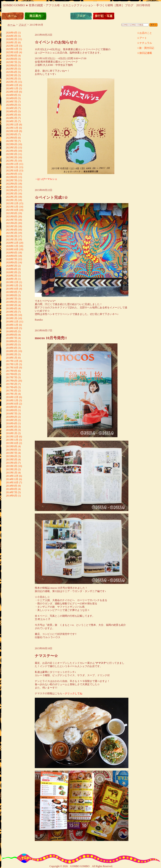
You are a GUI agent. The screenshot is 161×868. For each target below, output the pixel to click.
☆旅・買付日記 (146, 48)
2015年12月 (12, 437)
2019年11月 (12, 285)
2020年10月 (12, 249)
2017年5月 (12, 384)
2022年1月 (12, 200)
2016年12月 (12, 397)
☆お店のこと (144, 33)
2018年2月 (12, 354)
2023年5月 (12, 148)
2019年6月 (12, 302)
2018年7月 (12, 338)
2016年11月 (12, 400)
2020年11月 (12, 246)
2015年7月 (12, 453)
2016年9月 (12, 407)
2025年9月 (12, 56)
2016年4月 (12, 423)
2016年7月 (12, 414)
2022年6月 (12, 184)
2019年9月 (12, 292)
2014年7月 (12, 492)
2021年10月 (12, 210)
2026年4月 (12, 33)
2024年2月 (12, 118)
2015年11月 (12, 440)
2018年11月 (12, 325)
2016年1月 (12, 433)
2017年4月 (12, 387)
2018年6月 (12, 341)
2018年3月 (12, 351)
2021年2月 (12, 236)
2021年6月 (12, 223)
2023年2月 (12, 157)
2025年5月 (12, 69)
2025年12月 (12, 46)
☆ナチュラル (144, 43)
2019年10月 (12, 289)
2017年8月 (12, 374)
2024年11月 (12, 88)
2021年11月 (12, 207)
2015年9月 (12, 446)
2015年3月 (12, 466)
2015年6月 (12, 456)
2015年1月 (12, 473)
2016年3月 (12, 427)
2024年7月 (12, 102)
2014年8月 (12, 489)
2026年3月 (12, 36)
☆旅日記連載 (144, 53)
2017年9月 (12, 371)
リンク (127, 16)
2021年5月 (12, 226)
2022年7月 (12, 180)
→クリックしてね (72, 693)
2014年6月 (12, 496)
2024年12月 (12, 85)
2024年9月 (12, 95)
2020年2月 (12, 276)
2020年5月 (12, 266)
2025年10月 (12, 52)
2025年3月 (12, 75)
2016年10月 (12, 404)
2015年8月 (12, 450)
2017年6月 (12, 381)
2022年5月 (12, 187)
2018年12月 (12, 322)
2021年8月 (12, 216)
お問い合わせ (149, 16)
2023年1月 (12, 161)
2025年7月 (12, 62)
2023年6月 (12, 144)
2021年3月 (12, 233)
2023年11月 (12, 128)
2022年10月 (12, 171)
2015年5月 (12, 459)
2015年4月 (12, 463)
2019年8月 (12, 295)
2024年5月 (12, 108)
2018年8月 (12, 335)
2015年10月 (12, 443)
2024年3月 (12, 115)
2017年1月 (12, 394)
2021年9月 (12, 213)
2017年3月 (12, 391)
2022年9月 (12, 174)
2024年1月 (12, 121)
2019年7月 (12, 299)
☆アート (142, 38)
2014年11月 (12, 479)
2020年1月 (12, 279)
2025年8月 (12, 59)
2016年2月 (12, 430)
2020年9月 (12, 253)
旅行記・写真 (104, 16)
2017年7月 (12, 377)
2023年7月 (12, 141)
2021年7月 (12, 220)
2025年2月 (12, 79)
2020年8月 (12, 256)
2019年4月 (12, 308)
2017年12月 (12, 361)
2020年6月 (12, 262)
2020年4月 (12, 269)
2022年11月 (12, 167)
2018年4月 (12, 348)
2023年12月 (12, 125)
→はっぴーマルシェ (46, 179)
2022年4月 (12, 190)
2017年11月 (12, 364)
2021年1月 (12, 239)
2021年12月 (12, 203)
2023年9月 (12, 134)
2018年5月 (12, 345)
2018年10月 (12, 328)
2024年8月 (12, 98)
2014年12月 (12, 476)
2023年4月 (12, 151)
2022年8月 (12, 177)
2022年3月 (12, 194)
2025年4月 (12, 72)
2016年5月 (12, 420)
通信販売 (58, 16)
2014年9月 (12, 486)
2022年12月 (12, 164)
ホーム (13, 16)
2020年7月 (12, 259)
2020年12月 (12, 243)
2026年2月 (12, 39)
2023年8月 (12, 138)
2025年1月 (12, 82)
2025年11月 (12, 49)
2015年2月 (12, 469)
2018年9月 (12, 331)
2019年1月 (12, 318)
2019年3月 (12, 312)
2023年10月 (12, 131)
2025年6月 (12, 65)
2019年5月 (12, 305)
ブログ (81, 16)
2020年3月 (12, 272)
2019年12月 (12, 282)
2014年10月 (12, 482)
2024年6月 (12, 105)
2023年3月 (12, 154)
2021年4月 (12, 230)
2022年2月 (12, 197)
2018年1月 (12, 358)
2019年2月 (12, 315)
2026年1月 (12, 42)
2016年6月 (12, 417)
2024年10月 (12, 92)
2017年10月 (12, 368)
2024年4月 (12, 111)
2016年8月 (12, 410)
